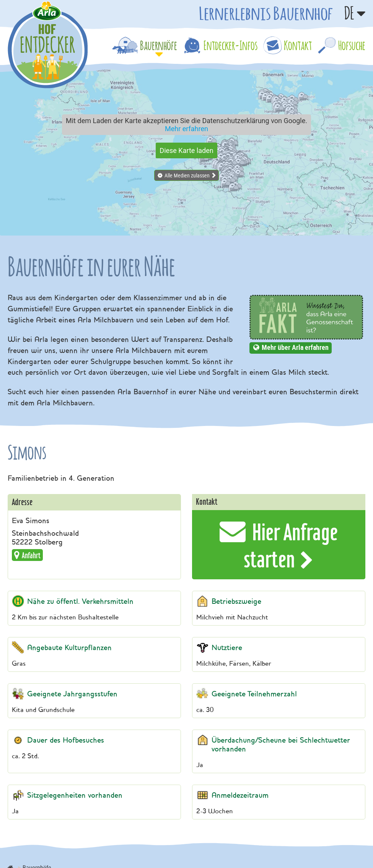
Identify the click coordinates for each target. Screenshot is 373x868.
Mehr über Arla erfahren (295, 347)
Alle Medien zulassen (187, 175)
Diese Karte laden (186, 150)
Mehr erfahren (186, 129)
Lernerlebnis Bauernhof (266, 13)
